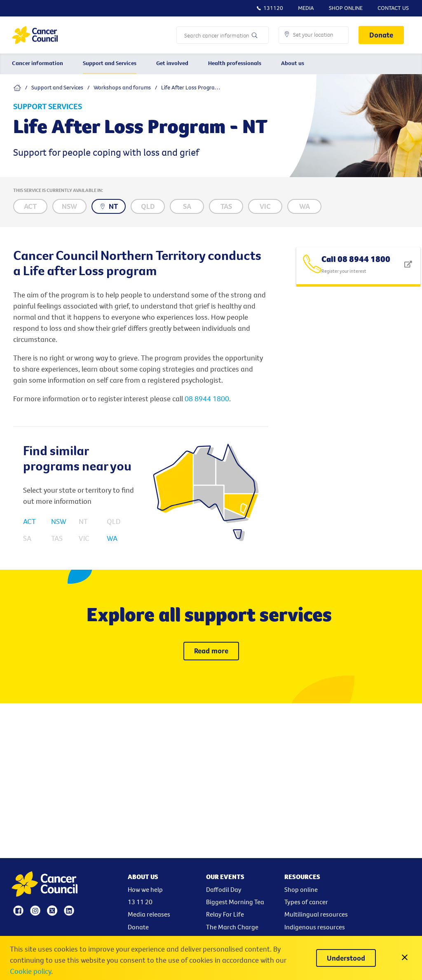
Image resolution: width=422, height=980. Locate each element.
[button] (314, 35)
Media (306, 8)
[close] (405, 958)
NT (83, 521)
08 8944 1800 (207, 399)
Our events (225, 877)
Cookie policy (30, 971)
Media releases (149, 914)
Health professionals (235, 63)
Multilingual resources (316, 914)
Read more (211, 651)
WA (112, 538)
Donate (381, 35)
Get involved (172, 63)
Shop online (301, 889)
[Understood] (346, 958)
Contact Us (393, 8)
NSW (59, 521)
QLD (114, 521)
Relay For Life (225, 914)
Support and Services (110, 63)
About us (293, 63)
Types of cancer (306, 902)
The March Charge (232, 927)
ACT (29, 521)
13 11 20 (140, 902)
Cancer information (38, 63)
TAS (57, 538)
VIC (84, 538)
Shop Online (346, 8)
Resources (302, 877)
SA (27, 538)
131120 (270, 8)
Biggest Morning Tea (235, 902)
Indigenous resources (315, 927)
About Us (143, 877)
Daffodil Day (224, 889)
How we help (145, 889)
